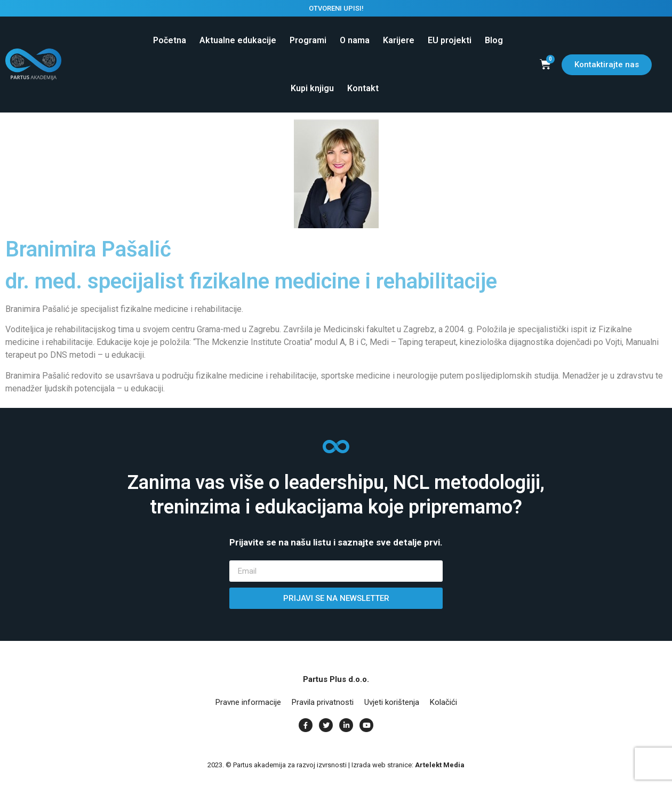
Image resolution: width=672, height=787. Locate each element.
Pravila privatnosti (323, 702)
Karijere (399, 40)
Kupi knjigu (312, 88)
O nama (355, 40)
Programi (308, 40)
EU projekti (450, 40)
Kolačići (443, 702)
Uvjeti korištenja (392, 702)
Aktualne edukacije (238, 40)
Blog (494, 40)
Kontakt (363, 88)
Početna (170, 40)
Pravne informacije (248, 702)
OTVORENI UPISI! (336, 8)
